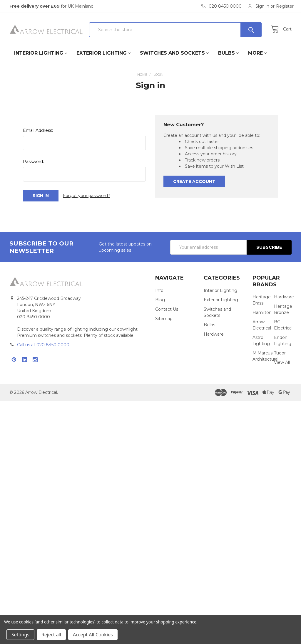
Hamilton (262, 312)
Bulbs (228, 53)
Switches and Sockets (174, 53)
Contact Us (167, 309)
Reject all (51, 635)
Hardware (214, 334)
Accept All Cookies (93, 635)
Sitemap (164, 319)
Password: (33, 162)
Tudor (280, 353)
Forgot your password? (87, 196)
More (257, 53)
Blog (160, 300)
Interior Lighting (41, 53)
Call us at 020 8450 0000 (43, 345)
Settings (20, 635)
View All (282, 362)
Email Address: (38, 130)
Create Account (194, 181)
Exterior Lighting (103, 53)
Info (159, 290)
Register (285, 6)
